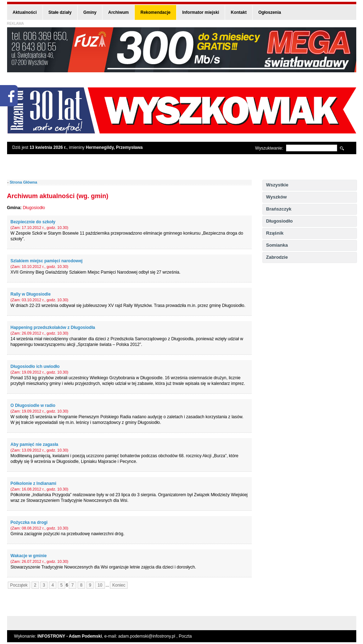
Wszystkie (277, 185)
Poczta (185, 636)
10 (100, 585)
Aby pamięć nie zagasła (35, 444)
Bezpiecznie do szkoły (33, 222)
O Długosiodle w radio (33, 405)
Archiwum (118, 12)
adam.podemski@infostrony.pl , (149, 636)
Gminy (90, 12)
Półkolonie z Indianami (33, 483)
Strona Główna (23, 182)
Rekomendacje (155, 12)
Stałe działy (60, 12)
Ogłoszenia (270, 12)
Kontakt (239, 12)
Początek (19, 585)
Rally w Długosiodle (31, 294)
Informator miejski (201, 12)
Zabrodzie (277, 257)
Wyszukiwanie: (269, 148)
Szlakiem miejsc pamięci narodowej (47, 261)
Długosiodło (280, 221)
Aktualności (25, 12)
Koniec (119, 585)
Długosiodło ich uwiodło (35, 366)
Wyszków (277, 197)
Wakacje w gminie (29, 556)
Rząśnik (275, 233)
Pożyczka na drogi (29, 522)
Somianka (277, 245)
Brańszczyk (279, 209)
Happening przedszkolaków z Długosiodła (53, 327)
